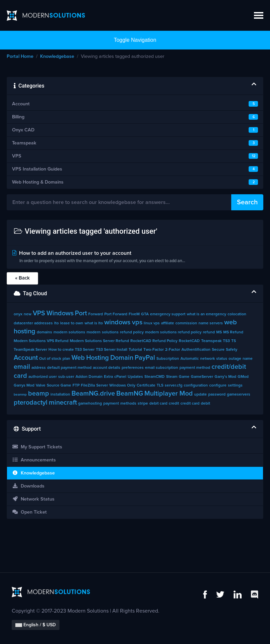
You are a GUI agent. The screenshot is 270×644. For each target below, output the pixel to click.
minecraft (63, 403)
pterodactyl (31, 403)
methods (128, 404)
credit (174, 404)
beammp (20, 395)
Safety (232, 350)
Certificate (146, 386)
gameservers (239, 395)
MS (219, 332)
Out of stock (50, 359)
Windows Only (122, 386)
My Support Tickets (37, 447)
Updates (135, 377)
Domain (122, 358)
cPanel (120, 377)
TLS (160, 386)
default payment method (69, 368)
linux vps (152, 323)
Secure (218, 350)
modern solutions (69, 332)
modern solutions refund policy (173, 332)
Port (81, 313)
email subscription (162, 368)
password (217, 395)
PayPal (145, 358)
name (248, 359)
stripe (143, 404)
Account (26, 358)
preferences (133, 368)
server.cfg (174, 386)
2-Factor (173, 350)
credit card (190, 404)
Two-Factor (154, 350)
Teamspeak (211, 341)
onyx (18, 314)
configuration (196, 386)
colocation (237, 314)
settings (235, 386)
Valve (41, 386)
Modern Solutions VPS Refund (41, 341)
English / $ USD (36, 625)
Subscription (168, 359)
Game (184, 377)
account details (107, 368)
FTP (76, 386)
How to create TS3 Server (72, 350)
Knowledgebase (57, 57)
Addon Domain (89, 377)
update (200, 395)
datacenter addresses (33, 323)
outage (235, 359)
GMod (243, 377)
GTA (145, 314)
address (39, 368)
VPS (39, 313)
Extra (108, 377)
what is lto (94, 323)
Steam (172, 377)
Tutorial (135, 350)
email (22, 367)
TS (234, 341)
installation (60, 395)
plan (66, 359)
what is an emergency (207, 314)
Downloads (28, 486)
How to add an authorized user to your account (135, 258)
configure (218, 386)
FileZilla (88, 386)
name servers (211, 323)
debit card (158, 404)
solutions (110, 332)
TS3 (226, 341)
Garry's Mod (225, 377)
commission (186, 323)
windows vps (123, 322)
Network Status (33, 499)
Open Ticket (29, 512)
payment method (195, 368)
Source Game (59, 386)
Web (78, 358)
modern (94, 332)
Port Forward (116, 314)
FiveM (134, 314)
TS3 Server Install (112, 350)
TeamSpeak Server (30, 350)
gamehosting (90, 404)
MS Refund (233, 332)
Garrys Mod (24, 386)
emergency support (168, 314)
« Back (22, 278)
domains (44, 332)
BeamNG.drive (93, 394)
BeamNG (130, 394)
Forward (96, 314)
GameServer (202, 377)
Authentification (196, 350)
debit (206, 404)
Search (247, 202)
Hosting (98, 358)
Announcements (34, 460)
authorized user (43, 377)
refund (209, 332)
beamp (39, 394)
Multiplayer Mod (169, 394)
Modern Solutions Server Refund (99, 341)
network (208, 359)
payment (111, 404)
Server (102, 386)
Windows (60, 313)
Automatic (190, 359)
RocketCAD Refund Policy (154, 341)
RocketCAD (189, 341)
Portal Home (20, 57)
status (222, 359)
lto (56, 323)
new (28, 314)
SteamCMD (155, 377)
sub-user (66, 377)
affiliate (168, 323)
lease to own (72, 323)
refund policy (132, 332)
